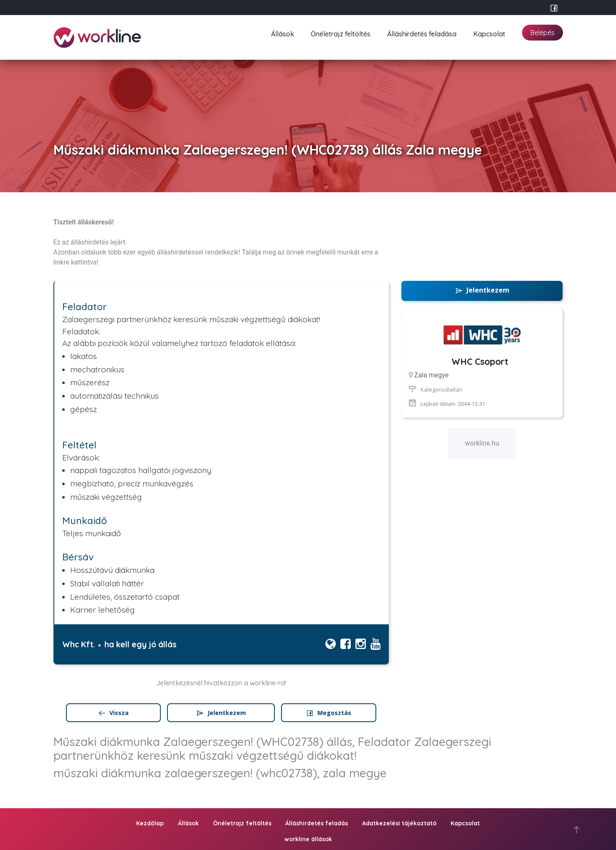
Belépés (542, 33)
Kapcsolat (489, 33)
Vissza (113, 713)
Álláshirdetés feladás (317, 823)
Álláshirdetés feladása (422, 33)
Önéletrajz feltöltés (341, 33)
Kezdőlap (150, 823)
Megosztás (328, 713)
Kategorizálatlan (441, 389)
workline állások (308, 839)
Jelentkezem (221, 713)
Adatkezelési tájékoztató (399, 823)
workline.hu (482, 443)
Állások (283, 33)
